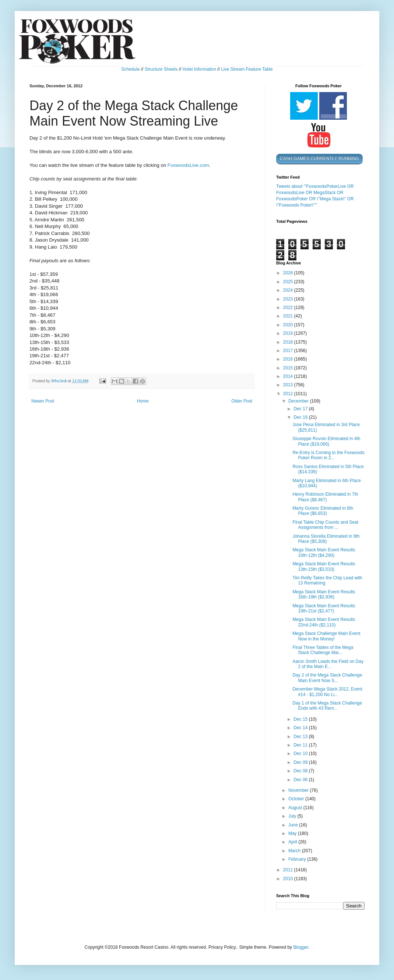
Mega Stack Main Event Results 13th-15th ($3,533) (324, 566)
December (299, 401)
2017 (289, 351)
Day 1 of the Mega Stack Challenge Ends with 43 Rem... (327, 706)
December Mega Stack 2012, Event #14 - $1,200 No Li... (327, 692)
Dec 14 (301, 728)
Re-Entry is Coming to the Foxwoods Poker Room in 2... (328, 455)
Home (143, 401)
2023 (289, 299)
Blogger (301, 947)
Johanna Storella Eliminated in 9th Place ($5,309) (326, 539)
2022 (289, 308)
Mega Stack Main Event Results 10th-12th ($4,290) (324, 552)
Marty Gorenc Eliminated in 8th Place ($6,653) (323, 511)
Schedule (130, 69)
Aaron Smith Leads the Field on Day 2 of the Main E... (328, 664)
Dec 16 (301, 417)
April (293, 842)
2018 (289, 342)
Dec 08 (301, 771)
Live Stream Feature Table (247, 69)
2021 (289, 316)
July (293, 816)
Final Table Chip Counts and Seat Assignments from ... (325, 525)
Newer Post (43, 401)
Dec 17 (301, 409)
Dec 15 (301, 719)
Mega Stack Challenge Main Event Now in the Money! (326, 636)
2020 (289, 325)
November (299, 790)
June (294, 825)
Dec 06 (301, 780)
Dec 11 (301, 745)
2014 (289, 376)
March (295, 851)
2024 (289, 290)
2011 (289, 870)
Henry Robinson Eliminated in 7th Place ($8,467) (325, 497)
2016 (289, 359)
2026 (289, 273)
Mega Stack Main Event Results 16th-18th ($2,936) (324, 594)
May (293, 833)
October (297, 799)
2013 (289, 385)
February (298, 859)
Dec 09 (301, 762)
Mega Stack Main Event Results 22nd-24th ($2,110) (324, 622)
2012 (289, 394)
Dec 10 (301, 754)
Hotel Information (199, 69)
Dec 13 (301, 737)
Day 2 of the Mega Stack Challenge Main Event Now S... (327, 678)
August (296, 808)
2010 (289, 879)
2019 (289, 333)
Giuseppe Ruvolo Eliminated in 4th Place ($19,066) (326, 441)
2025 (289, 282)
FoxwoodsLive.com (188, 165)
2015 (289, 368)
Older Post (242, 401)
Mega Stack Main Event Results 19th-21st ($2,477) (324, 608)
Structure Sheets (161, 69)
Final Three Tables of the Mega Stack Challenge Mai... (323, 650)
